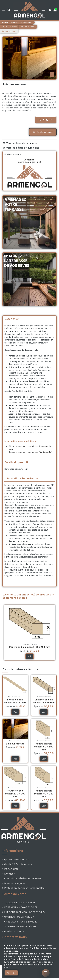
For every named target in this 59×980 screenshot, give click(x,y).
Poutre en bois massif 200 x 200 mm (15, 794)
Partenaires (11, 869)
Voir (30, 656)
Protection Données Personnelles (24, 888)
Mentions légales (15, 883)
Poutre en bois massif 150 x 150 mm (30, 647)
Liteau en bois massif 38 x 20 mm (15, 701)
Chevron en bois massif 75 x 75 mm (44, 701)
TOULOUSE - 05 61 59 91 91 (20, 903)
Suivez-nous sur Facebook (20, 926)
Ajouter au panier (43, 132)
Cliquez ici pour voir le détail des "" (30, 452)
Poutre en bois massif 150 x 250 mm (44, 794)
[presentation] (8, 978)
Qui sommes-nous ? (17, 859)
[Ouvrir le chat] (46, 973)
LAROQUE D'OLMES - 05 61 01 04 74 (25, 912)
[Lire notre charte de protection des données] (29, 962)
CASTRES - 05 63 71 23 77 (19, 917)
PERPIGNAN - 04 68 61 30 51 (21, 907)
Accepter (11, 973)
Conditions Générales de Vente (23, 878)
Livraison (10, 874)
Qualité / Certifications (18, 864)
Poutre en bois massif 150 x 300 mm (44, 747)
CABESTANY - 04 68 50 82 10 (21, 922)
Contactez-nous (14, 931)
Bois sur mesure (15, 744)
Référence (9, 469)
